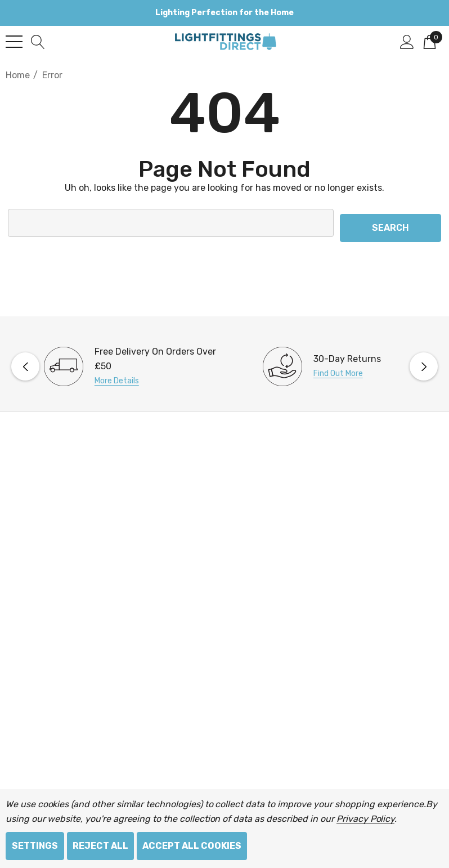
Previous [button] (25, 361)
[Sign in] (407, 41)
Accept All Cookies (192, 846)
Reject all (100, 846)
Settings (35, 846)
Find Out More (338, 368)
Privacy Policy (365, 819)
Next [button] (424, 361)
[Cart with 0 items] (430, 41)
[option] (115, 361)
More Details (117, 376)
